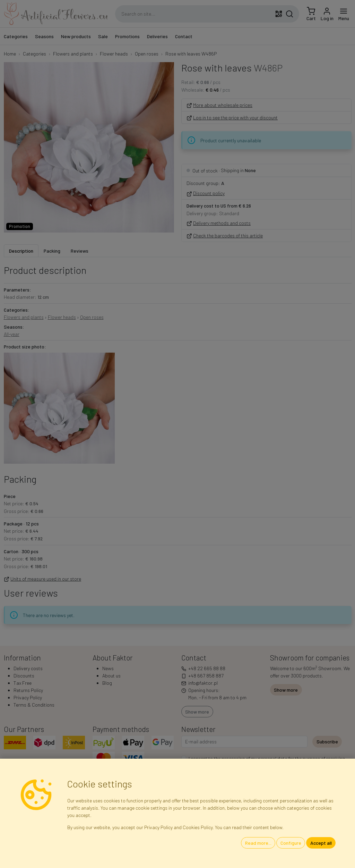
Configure (291, 843)
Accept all (321, 843)
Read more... (258, 843)
